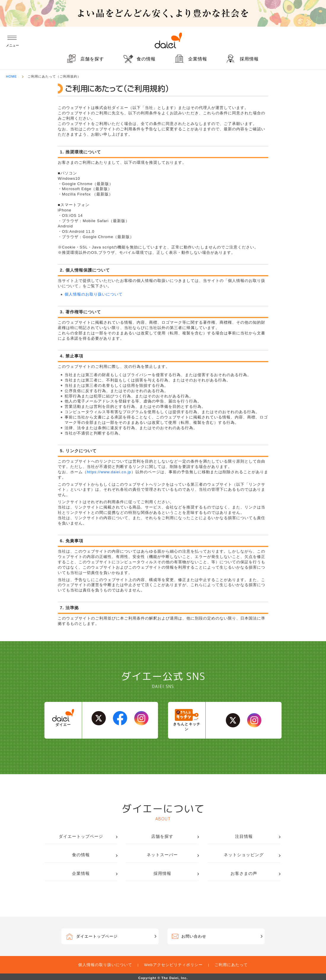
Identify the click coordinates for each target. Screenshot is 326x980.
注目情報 (244, 836)
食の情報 (146, 59)
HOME (11, 76)
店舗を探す (92, 59)
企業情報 (198, 59)
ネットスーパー (162, 855)
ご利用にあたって (231, 965)
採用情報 (249, 59)
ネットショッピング (244, 855)
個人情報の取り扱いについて (105, 965)
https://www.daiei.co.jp (109, 472)
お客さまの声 (244, 873)
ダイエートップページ (81, 836)
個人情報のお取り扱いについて (94, 294)
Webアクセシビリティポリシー (173, 965)
